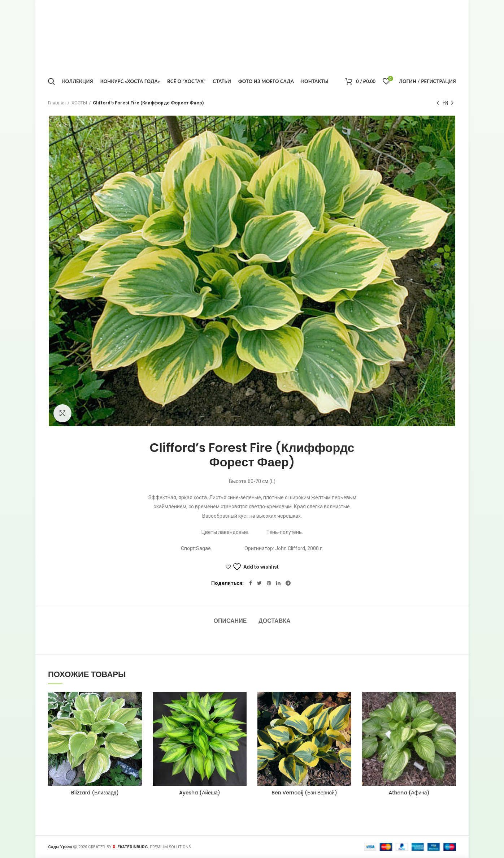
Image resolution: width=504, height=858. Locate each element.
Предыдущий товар (438, 103)
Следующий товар (452, 103)
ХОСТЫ (79, 103)
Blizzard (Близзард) (95, 793)
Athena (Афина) (409, 793)
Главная (57, 103)
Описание (230, 621)
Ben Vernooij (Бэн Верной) (304, 793)
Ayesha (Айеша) (200, 793)
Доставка (274, 621)
